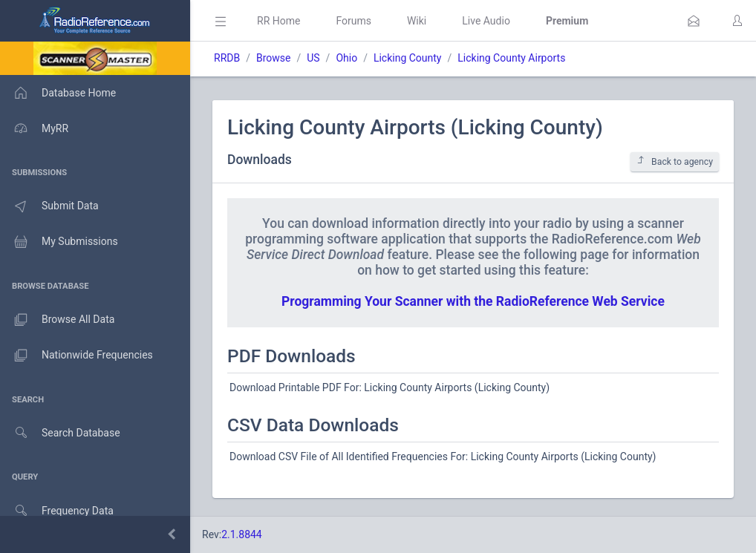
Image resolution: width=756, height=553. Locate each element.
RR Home (278, 21)
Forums (353, 21)
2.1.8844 (242, 534)
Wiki (417, 21)
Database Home (58, 93)
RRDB (227, 58)
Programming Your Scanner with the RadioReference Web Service (473, 301)
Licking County (408, 58)
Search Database (60, 433)
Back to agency (675, 161)
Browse (273, 58)
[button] (694, 21)
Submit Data (49, 206)
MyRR (34, 128)
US (313, 58)
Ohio (346, 58)
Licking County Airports (511, 58)
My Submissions (59, 242)
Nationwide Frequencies (76, 356)
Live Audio (486, 21)
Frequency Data (57, 511)
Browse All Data (57, 320)
